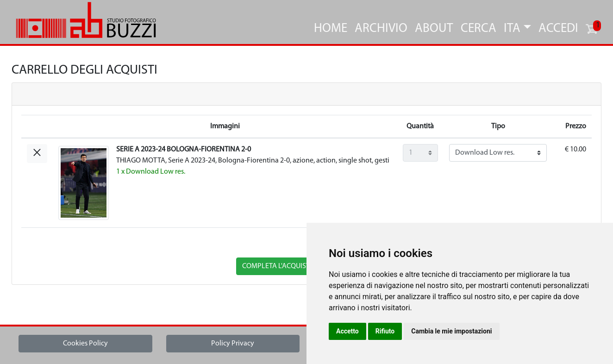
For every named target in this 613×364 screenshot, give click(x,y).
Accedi (558, 29)
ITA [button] (512, 29)
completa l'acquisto (278, 266)
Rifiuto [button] (385, 331)
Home (331, 29)
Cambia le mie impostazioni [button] (451, 331)
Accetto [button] (347, 331)
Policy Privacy (233, 344)
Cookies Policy (85, 344)
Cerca (479, 29)
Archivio (381, 29)
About (434, 29)
